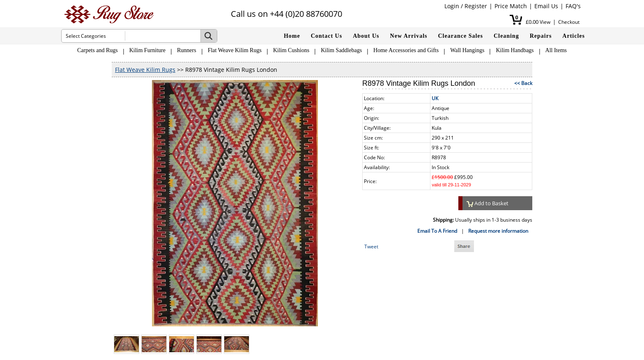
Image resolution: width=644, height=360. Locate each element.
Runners (187, 50)
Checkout (569, 22)
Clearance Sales (461, 36)
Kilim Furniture (147, 50)
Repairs (541, 36)
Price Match (511, 6)
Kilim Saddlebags (341, 50)
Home (292, 36)
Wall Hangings (467, 50)
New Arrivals (409, 36)
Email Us (546, 6)
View (545, 22)
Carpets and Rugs (98, 50)
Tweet (371, 246)
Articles (574, 36)
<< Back (523, 83)
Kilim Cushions (291, 50)
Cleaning (506, 36)
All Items (556, 50)
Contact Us (327, 36)
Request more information (498, 231)
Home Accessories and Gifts (406, 50)
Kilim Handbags (515, 50)
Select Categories (86, 36)
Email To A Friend (437, 231)
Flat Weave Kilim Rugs (235, 50)
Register (476, 6)
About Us (366, 36)
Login (452, 6)
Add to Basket (488, 203)
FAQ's (573, 6)
